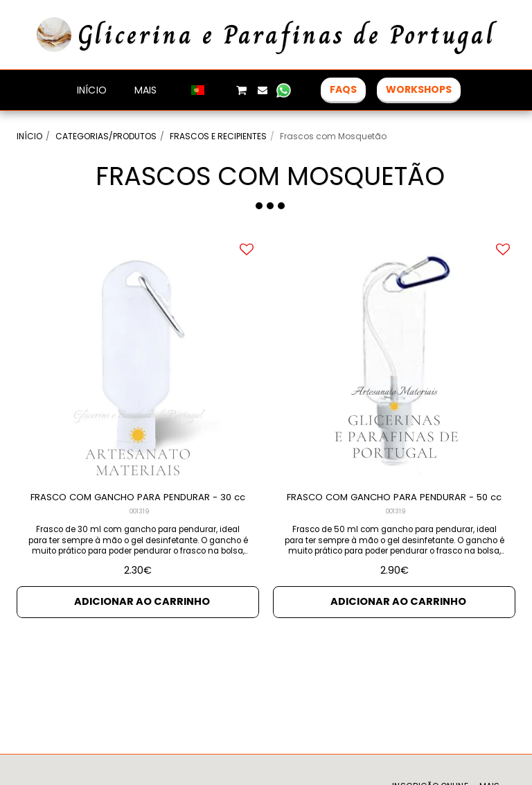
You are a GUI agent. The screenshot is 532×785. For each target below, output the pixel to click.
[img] (138, 358)
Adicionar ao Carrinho (142, 618)
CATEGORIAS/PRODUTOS (106, 136)
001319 (140, 529)
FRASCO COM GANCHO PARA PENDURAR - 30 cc (138, 506)
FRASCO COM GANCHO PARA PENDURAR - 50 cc (394, 506)
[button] (220, 90)
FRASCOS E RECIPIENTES (218, 136)
